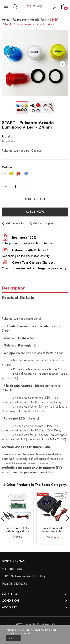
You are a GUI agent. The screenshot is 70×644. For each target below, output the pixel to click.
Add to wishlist (13, 223)
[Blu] (27, 174)
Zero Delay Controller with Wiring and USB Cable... (18, 530)
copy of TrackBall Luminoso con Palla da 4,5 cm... (52, 530)
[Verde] (58, 538)
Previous (7, 64)
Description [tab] (14, 288)
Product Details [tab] (18, 297)
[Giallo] (12, 174)
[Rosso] (20, 174)
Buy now (35, 212)
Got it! (13, 638)
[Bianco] (5, 174)
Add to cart (35, 199)
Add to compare (41, 223)
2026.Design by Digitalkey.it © (35, 624)
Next (63, 64)
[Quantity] (15, 187)
